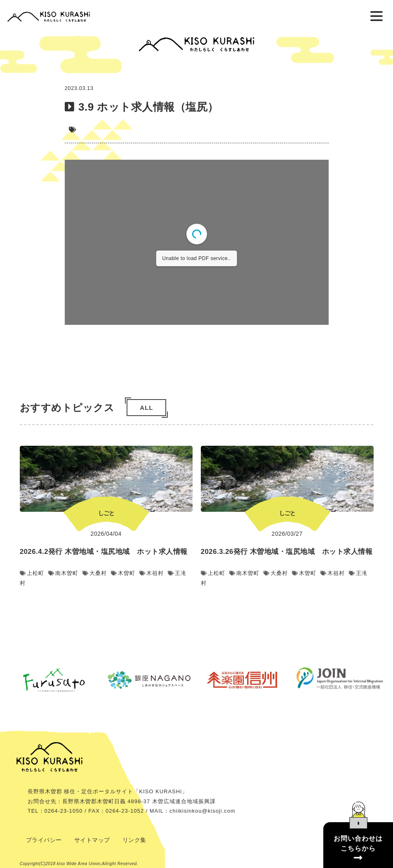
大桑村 (95, 573)
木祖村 (152, 573)
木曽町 (123, 573)
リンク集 (134, 840)
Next (384, 527)
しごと (106, 513)
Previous (9, 527)
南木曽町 (63, 573)
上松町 (32, 573)
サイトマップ (92, 840)
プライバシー (44, 840)
